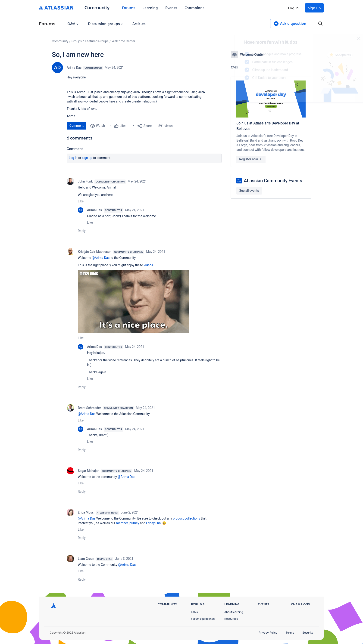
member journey (128, 523)
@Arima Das (101, 258)
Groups (77, 41)
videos (148, 265)
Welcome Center (124, 41)
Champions (194, 8)
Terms (290, 633)
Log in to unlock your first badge (236, 91)
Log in (293, 8)
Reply (82, 231)
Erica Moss (86, 512)
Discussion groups (106, 23)
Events (171, 8)
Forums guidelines (203, 619)
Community (97, 7)
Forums (129, 8)
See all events (249, 191)
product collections (186, 518)
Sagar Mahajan (89, 471)
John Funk (85, 181)
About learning (234, 612)
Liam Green (86, 559)
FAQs (194, 612)
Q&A (73, 23)
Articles (139, 23)
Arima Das (74, 68)
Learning (150, 8)
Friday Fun (153, 523)
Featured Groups (97, 41)
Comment (77, 126)
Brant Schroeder (89, 408)
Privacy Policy (268, 633)
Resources (231, 619)
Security (308, 633)
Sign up (314, 8)
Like (81, 201)
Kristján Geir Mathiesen (94, 252)
